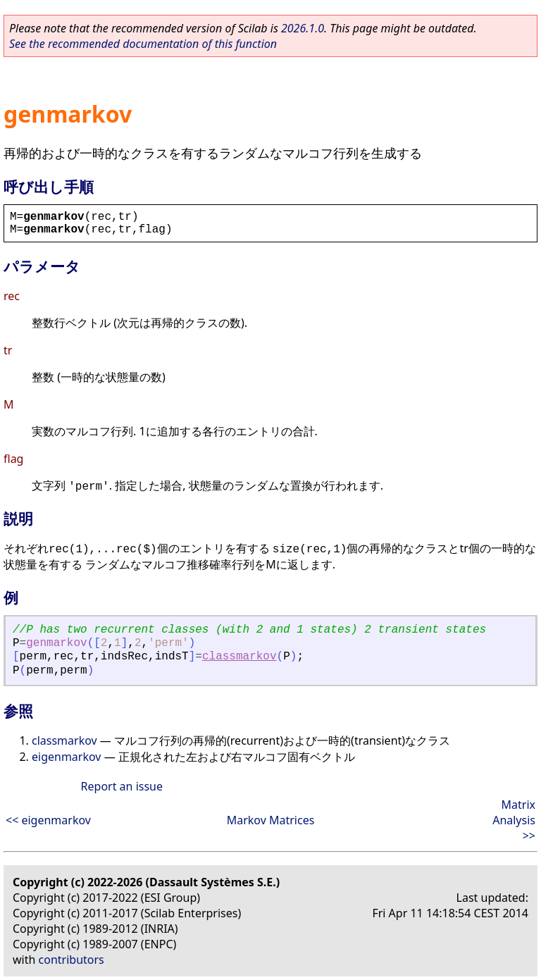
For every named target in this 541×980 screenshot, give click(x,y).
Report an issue (122, 786)
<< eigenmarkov (48, 820)
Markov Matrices (271, 820)
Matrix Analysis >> (514, 820)
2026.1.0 (303, 28)
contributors (71, 960)
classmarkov (240, 657)
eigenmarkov (66, 757)
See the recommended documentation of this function (143, 44)
